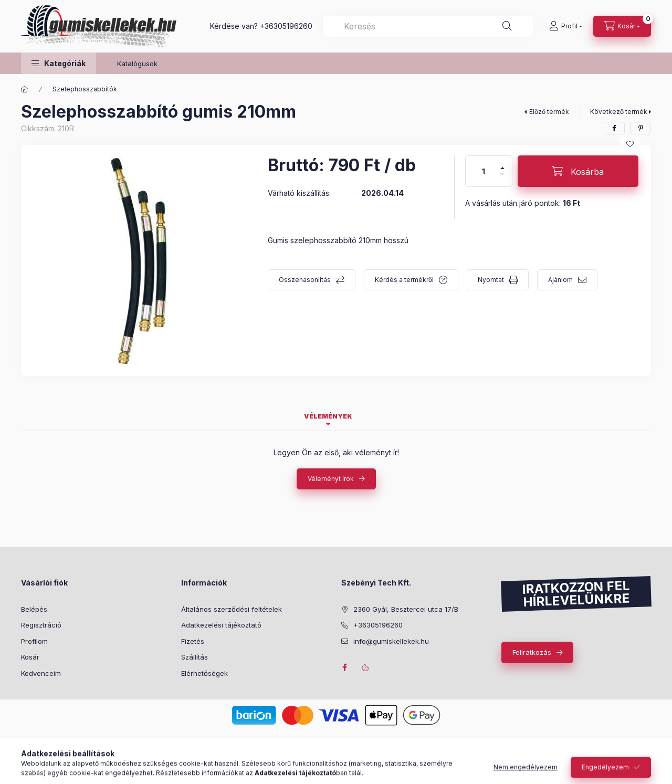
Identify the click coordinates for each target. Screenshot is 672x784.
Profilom (34, 641)
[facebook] (614, 128)
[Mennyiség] (484, 171)
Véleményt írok (331, 479)
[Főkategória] (25, 89)
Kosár (30, 657)
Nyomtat (491, 280)
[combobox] (428, 26)
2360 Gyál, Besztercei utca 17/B (406, 609)
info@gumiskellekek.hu (391, 641)
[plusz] (502, 164)
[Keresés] (507, 26)
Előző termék (549, 112)
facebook (344, 667)
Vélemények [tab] (328, 416)
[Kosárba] (578, 171)
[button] (59, 63)
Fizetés (193, 641)
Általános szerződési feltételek (232, 609)
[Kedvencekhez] (630, 144)
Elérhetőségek (204, 673)
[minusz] (502, 179)
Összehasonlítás (305, 280)
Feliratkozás (532, 652)
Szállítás (195, 657)
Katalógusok (137, 64)
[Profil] (566, 26)
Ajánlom (560, 280)
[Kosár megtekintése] (622, 26)
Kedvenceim (41, 673)
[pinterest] (640, 128)
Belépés (34, 609)
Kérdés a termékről (404, 280)
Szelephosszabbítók (85, 89)
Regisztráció (41, 625)
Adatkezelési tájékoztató (221, 625)
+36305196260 (286, 26)
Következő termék (619, 112)
